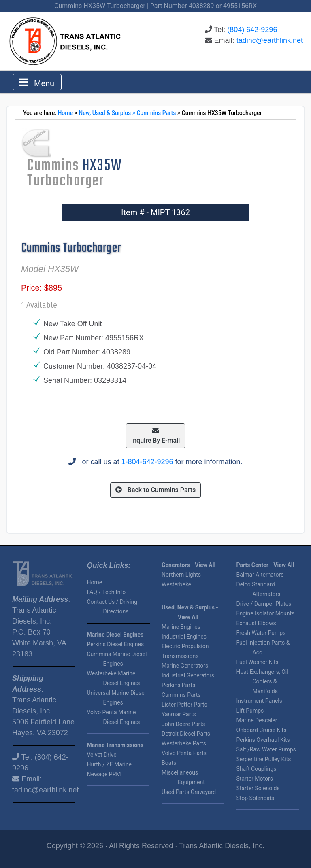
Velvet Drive (102, 755)
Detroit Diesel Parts (186, 734)
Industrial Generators (188, 675)
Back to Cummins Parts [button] (155, 490)
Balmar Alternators (260, 575)
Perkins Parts (178, 685)
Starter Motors (255, 779)
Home (65, 113)
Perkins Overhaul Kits (263, 740)
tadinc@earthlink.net (270, 40)
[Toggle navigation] (37, 82)
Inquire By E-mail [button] (156, 436)
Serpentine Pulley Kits (264, 759)
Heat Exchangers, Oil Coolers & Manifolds (262, 681)
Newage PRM (104, 774)
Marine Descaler (257, 720)
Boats (169, 763)
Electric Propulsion (185, 646)
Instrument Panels (259, 701)
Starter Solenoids (258, 788)
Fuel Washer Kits (258, 662)
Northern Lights (181, 575)
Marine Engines (181, 627)
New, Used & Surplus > (108, 113)
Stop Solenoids (255, 798)
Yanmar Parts (179, 714)
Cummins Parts (156, 113)
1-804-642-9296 (147, 462)
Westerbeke (176, 584)
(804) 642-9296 (252, 30)
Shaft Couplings (257, 769)
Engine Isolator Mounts (266, 613)
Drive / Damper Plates (264, 604)
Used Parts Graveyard (189, 792)
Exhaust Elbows (256, 623)
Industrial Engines (184, 637)
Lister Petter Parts (184, 705)
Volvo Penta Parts (184, 753)
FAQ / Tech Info (107, 592)
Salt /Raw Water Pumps (266, 749)
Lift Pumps (250, 711)
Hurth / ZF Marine (110, 764)
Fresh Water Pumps (261, 633)
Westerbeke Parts (184, 743)
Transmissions (180, 656)
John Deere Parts (183, 724)
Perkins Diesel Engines (116, 644)
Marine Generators (185, 666)
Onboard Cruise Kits (262, 730)
